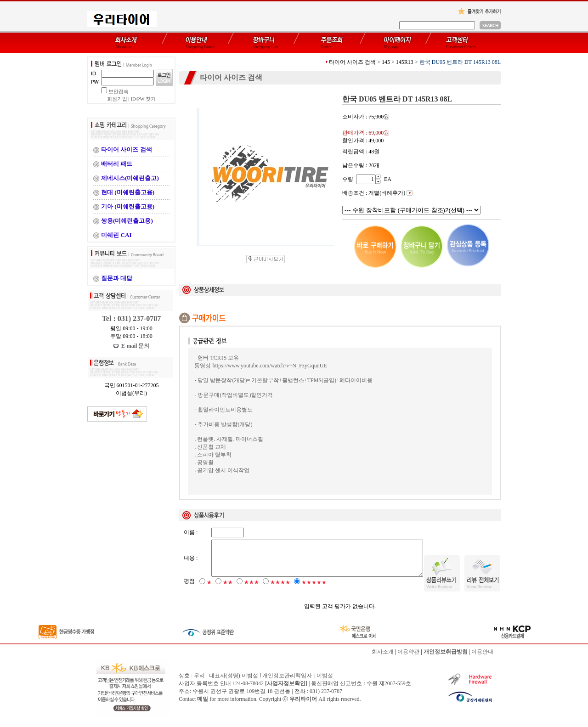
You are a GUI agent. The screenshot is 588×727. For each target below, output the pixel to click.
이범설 (325, 683)
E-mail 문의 (132, 346)
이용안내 (482, 659)
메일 (203, 707)
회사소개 (383, 659)
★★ (228, 590)
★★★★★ (314, 590)
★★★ (252, 590)
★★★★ (280, 590)
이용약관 (408, 659)
